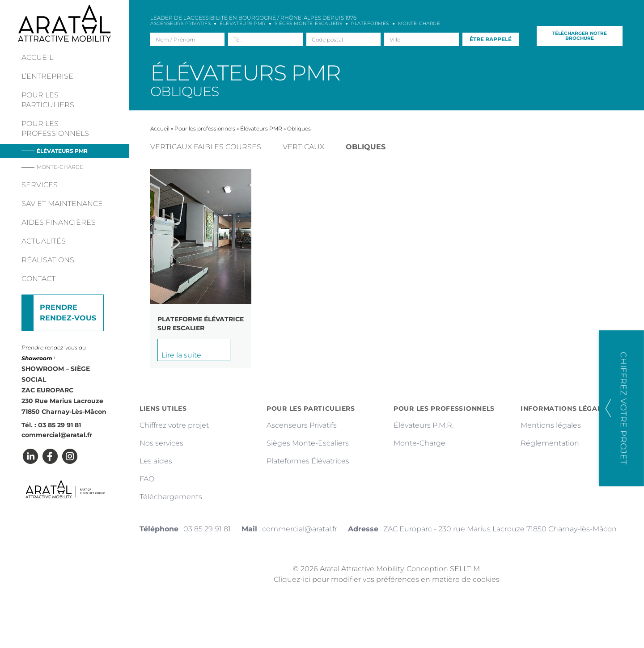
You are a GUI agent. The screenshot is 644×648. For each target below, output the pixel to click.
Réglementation (550, 443)
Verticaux (303, 147)
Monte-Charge (419, 443)
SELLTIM (465, 569)
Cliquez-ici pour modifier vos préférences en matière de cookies (387, 579)
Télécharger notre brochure (580, 36)
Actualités (44, 241)
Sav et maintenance (62, 204)
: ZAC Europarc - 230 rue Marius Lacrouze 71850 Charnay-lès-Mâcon (482, 529)
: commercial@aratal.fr (289, 529)
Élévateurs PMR (62, 151)
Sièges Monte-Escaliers (308, 443)
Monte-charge (60, 167)
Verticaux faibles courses (206, 147)
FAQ (147, 479)
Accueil (37, 57)
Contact (38, 279)
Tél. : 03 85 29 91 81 (51, 425)
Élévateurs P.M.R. (424, 425)
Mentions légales (551, 425)
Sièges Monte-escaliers (308, 23)
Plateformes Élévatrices (308, 461)
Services (40, 185)
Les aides (156, 461)
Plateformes (370, 23)
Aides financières (59, 222)
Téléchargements (171, 497)
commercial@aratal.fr (57, 435)
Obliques (366, 147)
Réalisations (48, 260)
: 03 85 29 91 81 (185, 529)
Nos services (161, 443)
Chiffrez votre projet (174, 425)
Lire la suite (181, 355)
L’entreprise (47, 76)
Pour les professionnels (55, 128)
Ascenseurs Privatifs (180, 23)
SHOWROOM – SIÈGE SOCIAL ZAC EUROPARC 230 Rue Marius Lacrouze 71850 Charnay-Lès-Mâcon (64, 390)
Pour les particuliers (48, 100)
